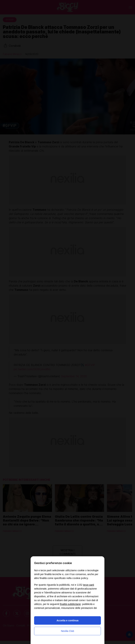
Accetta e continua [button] (67, 620)
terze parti (89, 585)
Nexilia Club (68, 631)
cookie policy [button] (80, 578)
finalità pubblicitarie (70, 604)
